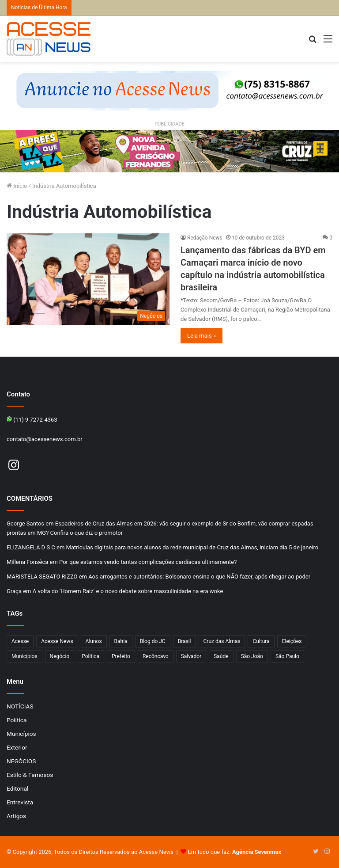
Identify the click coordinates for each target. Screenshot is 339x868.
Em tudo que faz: (234, 852)
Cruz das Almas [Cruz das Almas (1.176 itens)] (222, 641)
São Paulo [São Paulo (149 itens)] (287, 656)
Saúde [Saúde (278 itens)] (221, 656)
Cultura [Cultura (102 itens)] (261, 641)
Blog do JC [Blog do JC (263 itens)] (153, 641)
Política (17, 720)
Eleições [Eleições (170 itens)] (292, 641)
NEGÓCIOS (21, 761)
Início (17, 186)
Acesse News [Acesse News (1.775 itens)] (57, 641)
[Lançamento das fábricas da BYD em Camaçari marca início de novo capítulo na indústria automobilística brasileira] (88, 279)
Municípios (21, 734)
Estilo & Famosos (30, 775)
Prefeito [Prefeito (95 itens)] (121, 656)
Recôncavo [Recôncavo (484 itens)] (156, 656)
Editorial (17, 788)
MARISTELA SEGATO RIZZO (42, 577)
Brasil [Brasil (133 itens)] (185, 641)
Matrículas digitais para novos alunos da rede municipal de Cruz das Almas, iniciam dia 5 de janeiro (192, 547)
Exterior (17, 747)
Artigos (16, 816)
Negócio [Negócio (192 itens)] (60, 656)
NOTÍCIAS (20, 706)
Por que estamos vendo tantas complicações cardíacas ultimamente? (148, 562)
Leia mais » (202, 336)
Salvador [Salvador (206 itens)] (191, 656)
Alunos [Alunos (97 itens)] (94, 641)
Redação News (205, 238)
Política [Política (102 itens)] (90, 656)
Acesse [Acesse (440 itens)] (20, 641)
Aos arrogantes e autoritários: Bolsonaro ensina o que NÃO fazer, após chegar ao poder (199, 577)
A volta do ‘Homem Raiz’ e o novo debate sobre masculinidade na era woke (128, 591)
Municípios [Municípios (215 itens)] (24, 656)
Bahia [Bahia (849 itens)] (121, 641)
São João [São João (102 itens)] (252, 656)
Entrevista (20, 802)
